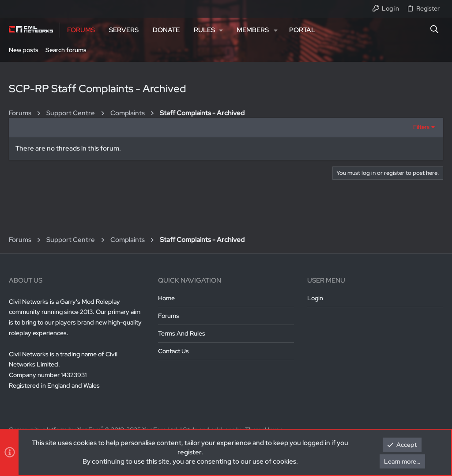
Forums (169, 316)
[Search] (435, 30)
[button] (208, 30)
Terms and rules (182, 333)
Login (315, 298)
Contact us (173, 351)
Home (166, 298)
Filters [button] (421, 127)
